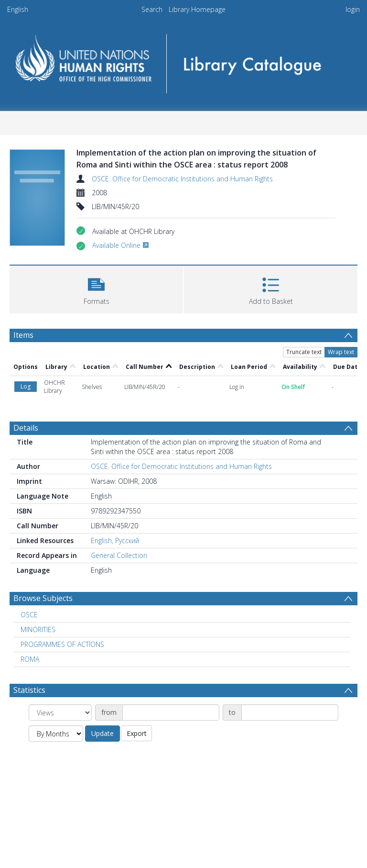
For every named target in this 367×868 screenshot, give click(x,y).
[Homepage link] (183, 61)
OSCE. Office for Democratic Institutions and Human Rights (182, 179)
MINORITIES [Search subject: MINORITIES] (38, 629)
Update (103, 733)
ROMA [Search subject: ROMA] (30, 659)
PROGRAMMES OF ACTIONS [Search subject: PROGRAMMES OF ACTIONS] (62, 644)
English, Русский (115, 540)
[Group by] (60, 712)
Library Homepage (197, 9)
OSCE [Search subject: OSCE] (29, 615)
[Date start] (171, 712)
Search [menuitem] (152, 9)
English (18, 9)
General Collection (119, 555)
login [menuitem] (353, 9)
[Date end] (290, 712)
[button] (96, 288)
